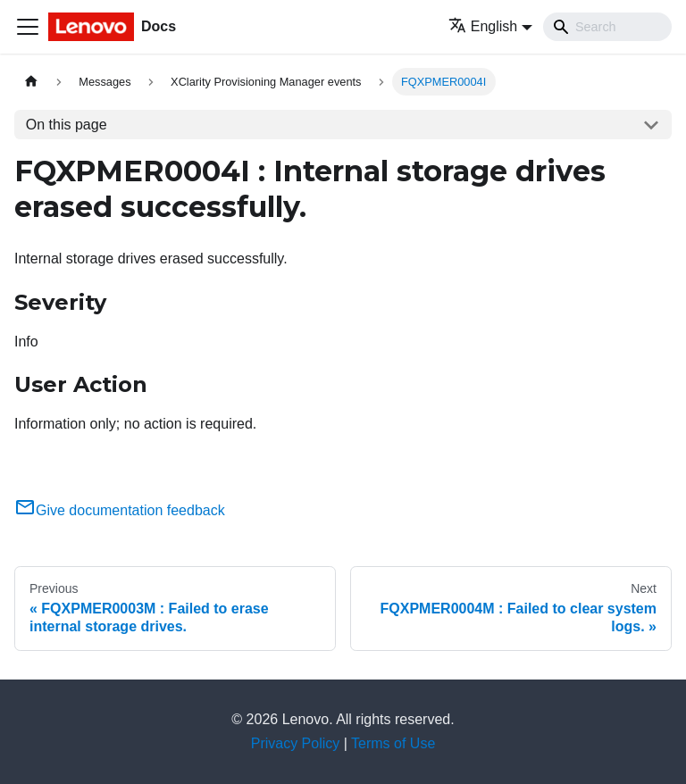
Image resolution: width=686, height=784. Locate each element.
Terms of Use (393, 743)
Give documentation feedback (120, 510)
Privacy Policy (296, 743)
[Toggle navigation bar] (28, 27)
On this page (67, 125)
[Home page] (31, 82)
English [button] (483, 26)
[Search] (607, 27)
